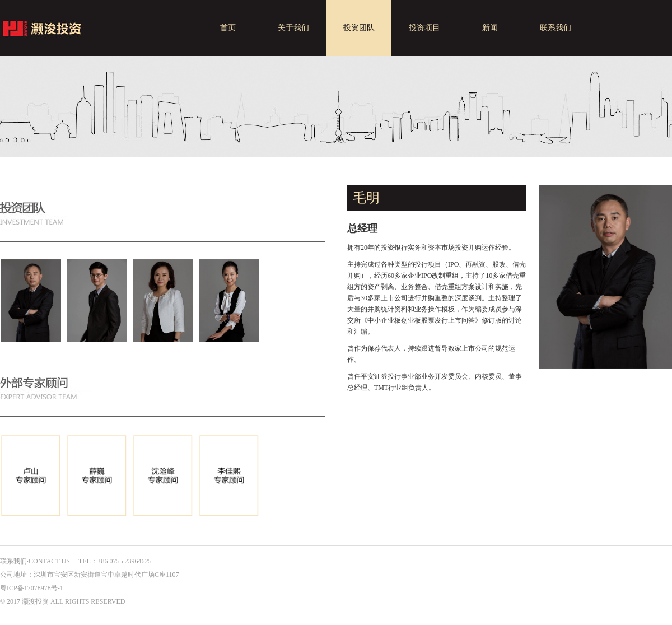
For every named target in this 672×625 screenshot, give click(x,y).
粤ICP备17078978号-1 (32, 588)
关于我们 (293, 28)
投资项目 (424, 28)
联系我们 (556, 28)
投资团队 (359, 28)
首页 (228, 28)
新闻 (490, 28)
